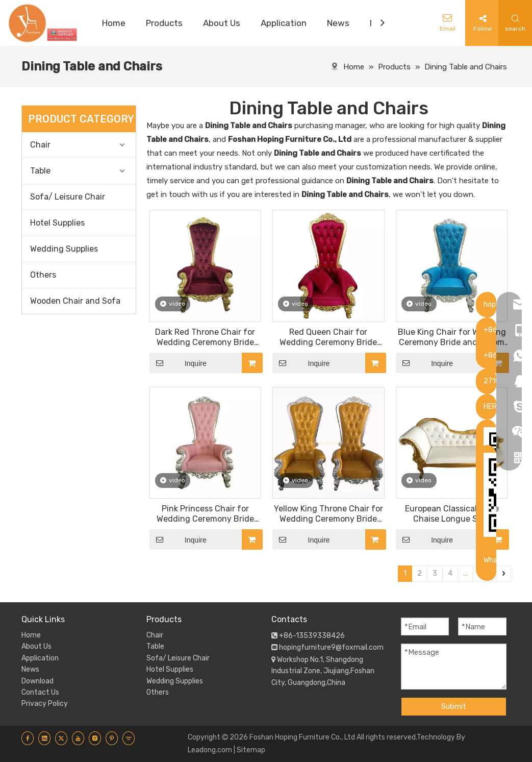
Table (40, 171)
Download (37, 681)
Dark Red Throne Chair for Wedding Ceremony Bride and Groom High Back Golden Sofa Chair (205, 337)
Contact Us (40, 692)
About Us (36, 646)
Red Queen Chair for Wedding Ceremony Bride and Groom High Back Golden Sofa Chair (328, 337)
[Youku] (129, 738)
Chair (40, 145)
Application (40, 658)
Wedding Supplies (64, 249)
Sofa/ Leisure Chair (68, 197)
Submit (454, 706)
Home (31, 635)
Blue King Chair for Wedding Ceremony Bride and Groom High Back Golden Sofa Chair (452, 337)
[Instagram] (95, 738)
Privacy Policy (45, 704)
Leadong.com (210, 750)
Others (43, 275)
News (30, 669)
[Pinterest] (112, 738)
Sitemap (251, 750)
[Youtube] (78, 738)
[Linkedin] (44, 738)
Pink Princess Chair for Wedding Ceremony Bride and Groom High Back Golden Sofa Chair (205, 514)
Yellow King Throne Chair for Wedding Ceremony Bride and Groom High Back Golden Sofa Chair (328, 514)
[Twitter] (61, 738)
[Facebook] (28, 738)
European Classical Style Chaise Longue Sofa (452, 514)
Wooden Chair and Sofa (75, 301)
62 (483, 573)
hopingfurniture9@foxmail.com (331, 647)
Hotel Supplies (57, 223)
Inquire (178, 363)
